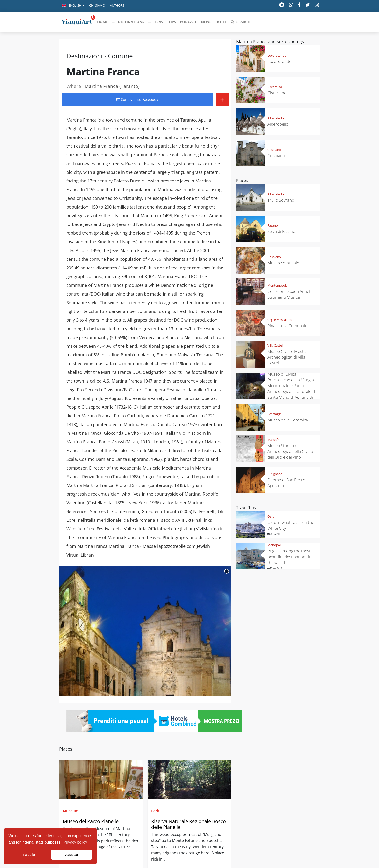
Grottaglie (275, 414)
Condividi (137, 99)
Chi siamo (97, 5)
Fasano (273, 225)
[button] (73, 6)
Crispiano (274, 150)
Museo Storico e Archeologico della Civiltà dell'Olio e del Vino (290, 451)
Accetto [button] (72, 855)
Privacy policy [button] (75, 842)
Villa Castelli (276, 345)
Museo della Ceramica (288, 420)
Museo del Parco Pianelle (91, 821)
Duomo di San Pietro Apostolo (286, 483)
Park (155, 811)
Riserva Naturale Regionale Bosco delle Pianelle (189, 824)
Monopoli (274, 545)
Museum (71, 811)
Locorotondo (277, 55)
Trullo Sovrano (281, 200)
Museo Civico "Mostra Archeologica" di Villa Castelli (287, 357)
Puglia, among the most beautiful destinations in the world (290, 557)
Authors (117, 5)
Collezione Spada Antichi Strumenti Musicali (290, 294)
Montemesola (277, 285)
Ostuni (272, 516)
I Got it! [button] (29, 855)
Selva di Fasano (281, 231)
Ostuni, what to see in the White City (291, 525)
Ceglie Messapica (279, 320)
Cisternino (275, 87)
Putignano (275, 474)
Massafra (274, 440)
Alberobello (276, 118)
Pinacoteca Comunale (287, 326)
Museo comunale (283, 263)
